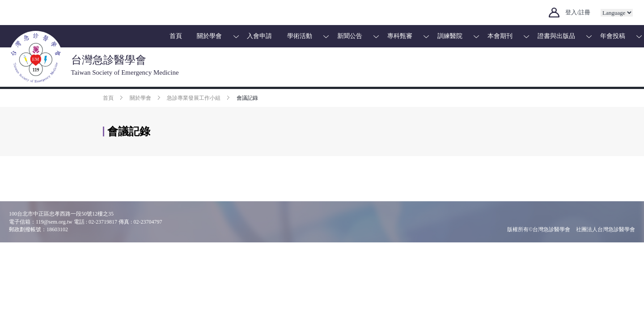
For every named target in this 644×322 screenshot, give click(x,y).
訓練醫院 (450, 36)
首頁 (176, 36)
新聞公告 (350, 36)
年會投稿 (613, 36)
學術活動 (300, 36)
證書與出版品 (556, 36)
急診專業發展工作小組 (194, 98)
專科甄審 (400, 36)
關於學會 (209, 36)
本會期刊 (500, 36)
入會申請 (259, 36)
